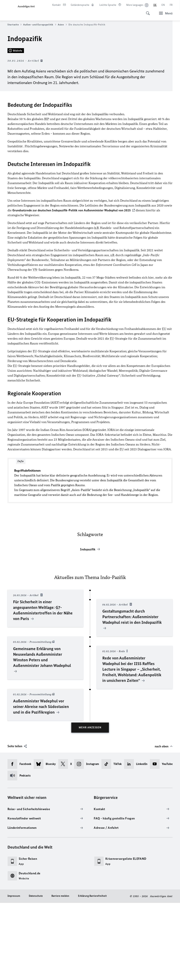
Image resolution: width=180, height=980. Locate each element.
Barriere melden (60, 973)
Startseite (15, 25)
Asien (62, 25)
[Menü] (165, 13)
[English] (163, 5)
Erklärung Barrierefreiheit (92, 973)
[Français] (171, 5)
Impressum (14, 973)
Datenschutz (36, 973)
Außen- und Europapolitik (40, 25)
